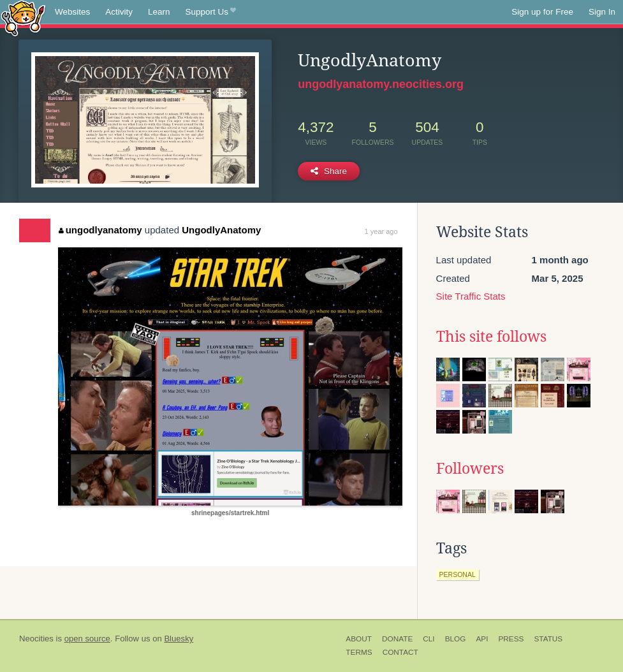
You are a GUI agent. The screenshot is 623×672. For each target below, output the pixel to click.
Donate (397, 639)
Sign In (602, 12)
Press (511, 639)
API (482, 639)
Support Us (211, 12)
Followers (470, 469)
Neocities (36, 639)
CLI (429, 639)
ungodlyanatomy (100, 230)
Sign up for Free (542, 12)
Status (548, 639)
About (359, 639)
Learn (159, 12)
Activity (119, 12)
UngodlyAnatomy (221, 230)
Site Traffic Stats (471, 296)
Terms (359, 652)
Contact (400, 652)
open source (87, 639)
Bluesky (179, 639)
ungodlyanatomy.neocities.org (381, 84)
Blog (456, 639)
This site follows (491, 337)
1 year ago (381, 231)
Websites (72, 12)
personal (458, 574)
